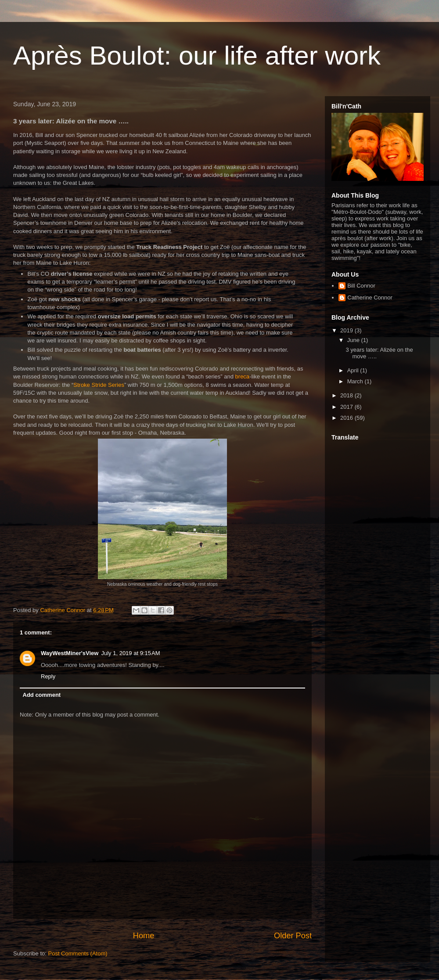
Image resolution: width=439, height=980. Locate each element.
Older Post (293, 936)
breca (243, 377)
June (354, 340)
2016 (347, 418)
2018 (347, 395)
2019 (347, 330)
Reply (48, 676)
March (356, 381)
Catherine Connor (370, 297)
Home (144, 936)
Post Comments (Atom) (78, 953)
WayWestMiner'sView (70, 653)
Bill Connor (361, 286)
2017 (347, 407)
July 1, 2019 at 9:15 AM (130, 653)
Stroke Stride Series (99, 385)
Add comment (42, 695)
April (354, 370)
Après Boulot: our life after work (197, 56)
